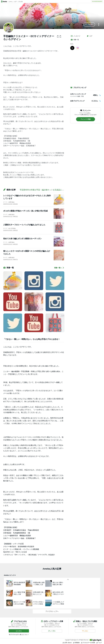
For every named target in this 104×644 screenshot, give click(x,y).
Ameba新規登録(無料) (97, 1)
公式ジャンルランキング (78, 94)
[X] (72, 48)
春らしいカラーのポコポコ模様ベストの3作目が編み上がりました (27, 252)
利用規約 (76, 643)
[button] (89, 24)
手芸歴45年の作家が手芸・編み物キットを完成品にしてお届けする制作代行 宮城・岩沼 (56, 190)
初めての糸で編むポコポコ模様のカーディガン (22, 239)
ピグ (89, 36)
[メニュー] (99, 25)
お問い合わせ (67, 643)
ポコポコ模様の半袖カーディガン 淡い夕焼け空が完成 (25, 211)
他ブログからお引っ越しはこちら (18, 634)
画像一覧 (75, 40)
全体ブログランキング (77, 101)
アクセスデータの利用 (88, 643)
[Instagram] (78, 48)
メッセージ (75, 36)
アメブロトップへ (52, 611)
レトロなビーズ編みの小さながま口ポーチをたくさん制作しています (27, 197)
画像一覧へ (59, 268)
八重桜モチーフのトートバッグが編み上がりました (24, 225)
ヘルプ (99, 643)
